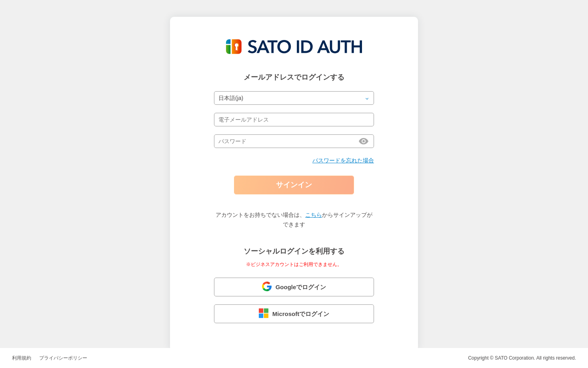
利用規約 (22, 358)
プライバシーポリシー (63, 358)
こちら (314, 215)
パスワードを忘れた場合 (343, 160)
